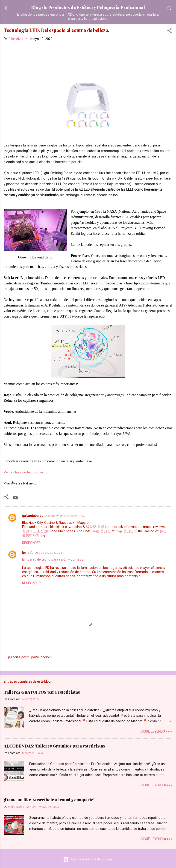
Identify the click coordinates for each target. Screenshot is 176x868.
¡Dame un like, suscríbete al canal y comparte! (49, 800)
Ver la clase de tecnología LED (27, 472)
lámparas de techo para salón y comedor (53, 559)
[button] (170, 31)
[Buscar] (170, 9)
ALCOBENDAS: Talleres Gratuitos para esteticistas (54, 746)
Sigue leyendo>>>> (156, 731)
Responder (31, 543)
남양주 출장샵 (97, 527)
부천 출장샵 (101, 531)
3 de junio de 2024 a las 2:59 (46, 553)
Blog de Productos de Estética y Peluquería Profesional (88, 7)
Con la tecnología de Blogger (88, 859)
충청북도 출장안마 (36, 531)
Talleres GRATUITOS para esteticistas (42, 692)
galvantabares (33, 516)
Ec (24, 553)
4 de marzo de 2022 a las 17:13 (65, 516)
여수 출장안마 (126, 531)
